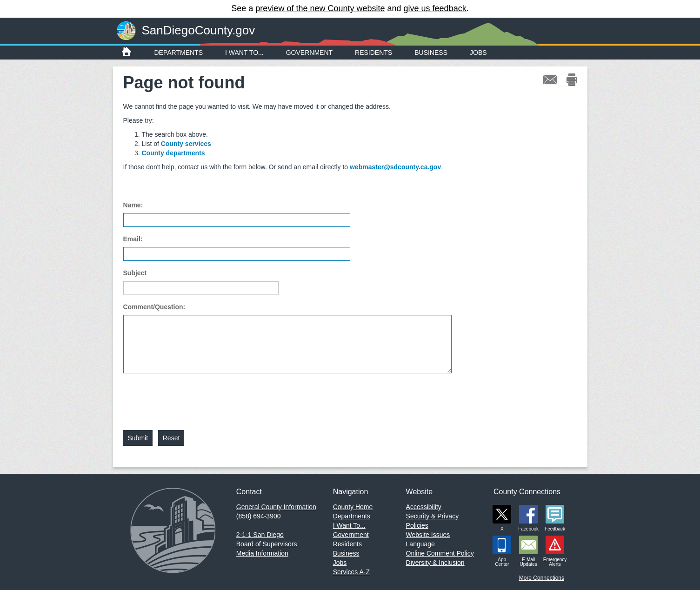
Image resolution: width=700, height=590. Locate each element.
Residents (373, 53)
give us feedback (435, 8)
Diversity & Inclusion (435, 563)
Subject (135, 273)
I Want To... (244, 53)
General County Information (276, 507)
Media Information (262, 553)
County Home (353, 507)
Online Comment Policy (440, 553)
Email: (133, 239)
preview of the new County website (320, 8)
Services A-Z (351, 572)
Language (420, 544)
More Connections (542, 578)
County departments (173, 153)
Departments (179, 53)
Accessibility (424, 507)
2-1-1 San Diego (260, 535)
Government (309, 53)
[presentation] (194, 396)
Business (431, 53)
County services (186, 144)
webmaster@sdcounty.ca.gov (395, 167)
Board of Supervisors (267, 544)
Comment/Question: (154, 307)
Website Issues (428, 535)
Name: (133, 205)
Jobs (478, 53)
